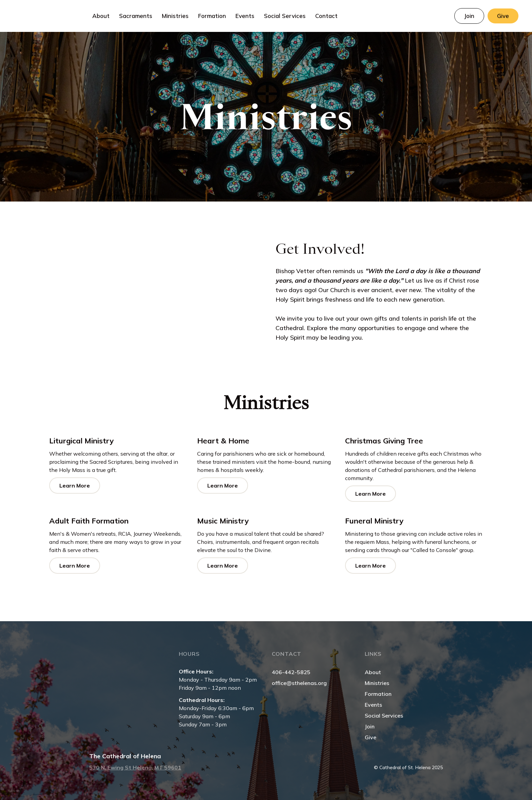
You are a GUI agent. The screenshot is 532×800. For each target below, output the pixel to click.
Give (370, 737)
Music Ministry (223, 521)
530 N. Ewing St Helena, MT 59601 (135, 767)
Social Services (285, 16)
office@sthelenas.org (299, 683)
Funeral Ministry (374, 521)
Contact (326, 16)
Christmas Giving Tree (384, 441)
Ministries (377, 683)
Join (370, 726)
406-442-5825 (291, 672)
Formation (378, 694)
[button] (101, 16)
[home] (44, 16)
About (373, 672)
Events (245, 16)
